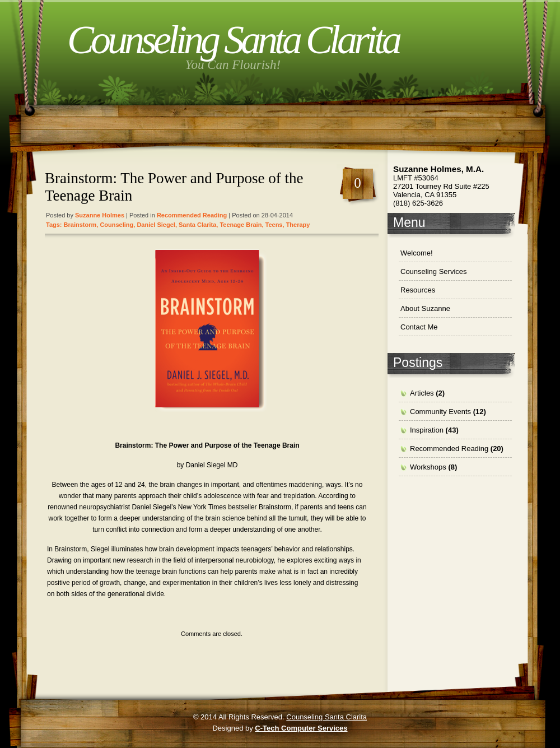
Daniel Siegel (156, 225)
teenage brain (241, 225)
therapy (298, 225)
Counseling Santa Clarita (233, 40)
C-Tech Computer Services (301, 728)
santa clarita (197, 225)
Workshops (428, 467)
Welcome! (417, 253)
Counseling (116, 225)
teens (274, 225)
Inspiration (427, 430)
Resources (418, 290)
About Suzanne (425, 308)
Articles (422, 393)
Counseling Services (434, 271)
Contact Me (419, 327)
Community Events (440, 412)
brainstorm (80, 225)
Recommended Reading (192, 215)
